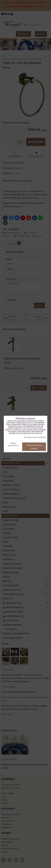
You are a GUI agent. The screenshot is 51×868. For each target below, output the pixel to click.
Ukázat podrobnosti (13, 444)
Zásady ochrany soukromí (35, 437)
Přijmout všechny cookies (34, 447)
